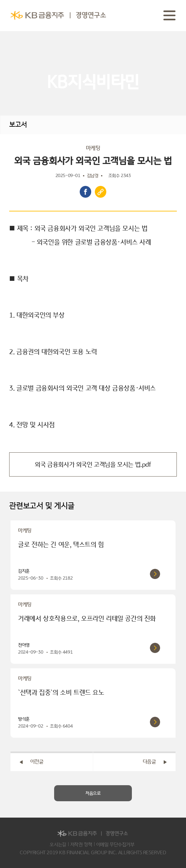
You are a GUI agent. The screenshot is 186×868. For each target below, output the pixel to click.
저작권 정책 (81, 845)
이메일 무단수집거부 (115, 845)
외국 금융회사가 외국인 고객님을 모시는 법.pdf (93, 464)
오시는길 (58, 845)
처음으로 (93, 793)
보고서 (18, 125)
